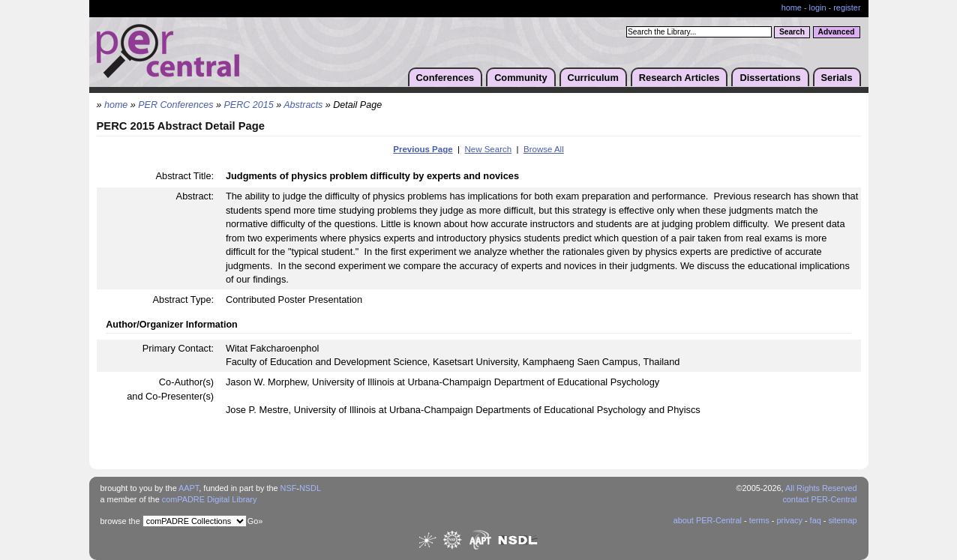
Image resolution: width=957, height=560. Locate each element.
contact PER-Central (819, 499)
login (818, 7)
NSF (289, 488)
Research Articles (679, 78)
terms (759, 520)
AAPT (189, 488)
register (847, 7)
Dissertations (770, 78)
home (792, 7)
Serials (837, 78)
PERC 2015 (249, 105)
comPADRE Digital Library (210, 499)
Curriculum (593, 78)
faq (816, 520)
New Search (488, 149)
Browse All (544, 149)
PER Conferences (175, 105)
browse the (120, 521)
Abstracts (303, 105)
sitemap (842, 520)
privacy (789, 520)
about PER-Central (708, 520)
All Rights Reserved (821, 488)
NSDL (310, 488)
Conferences (445, 78)
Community (520, 78)
